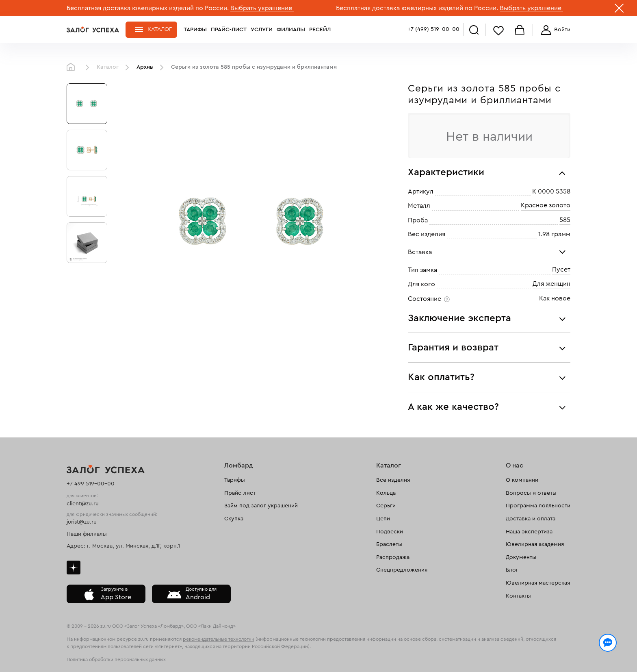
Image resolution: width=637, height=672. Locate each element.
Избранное (498, 30)
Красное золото (546, 206)
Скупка (234, 519)
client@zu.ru (83, 504)
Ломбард (239, 465)
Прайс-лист (229, 30)
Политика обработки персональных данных (116, 659)
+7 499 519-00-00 (91, 484)
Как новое (555, 298)
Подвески (390, 532)
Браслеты (389, 544)
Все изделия (393, 480)
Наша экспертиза (529, 532)
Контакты (518, 596)
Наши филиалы (87, 534)
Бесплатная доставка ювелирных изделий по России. (148, 8)
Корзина (520, 30)
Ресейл (320, 30)
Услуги (262, 30)
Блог (512, 570)
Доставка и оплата (531, 519)
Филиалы (291, 30)
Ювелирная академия (535, 544)
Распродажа (393, 557)
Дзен (74, 568)
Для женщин (551, 284)
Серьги (386, 506)
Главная (73, 67)
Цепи (383, 519)
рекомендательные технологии (219, 639)
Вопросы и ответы (531, 493)
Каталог (160, 29)
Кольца (386, 493)
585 (565, 220)
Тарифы (195, 30)
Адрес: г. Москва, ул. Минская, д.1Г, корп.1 (123, 546)
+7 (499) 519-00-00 (433, 29)
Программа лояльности (538, 506)
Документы (521, 557)
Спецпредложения (402, 570)
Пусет (561, 270)
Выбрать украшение (262, 8)
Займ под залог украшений (261, 506)
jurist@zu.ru (82, 522)
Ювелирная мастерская (538, 583)
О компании (522, 480)
